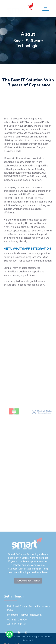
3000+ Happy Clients (28, 628)
